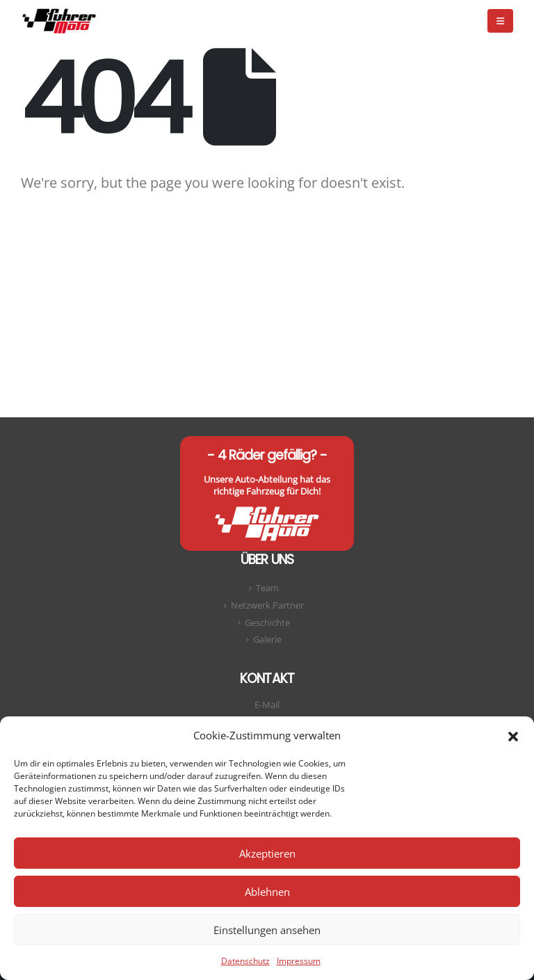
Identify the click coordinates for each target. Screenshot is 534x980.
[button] (513, 735)
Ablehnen (267, 892)
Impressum (299, 961)
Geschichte (267, 623)
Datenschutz (245, 961)
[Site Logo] (59, 21)
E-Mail (267, 705)
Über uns (267, 560)
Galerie (267, 640)
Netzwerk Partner (267, 605)
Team (267, 588)
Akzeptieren (267, 853)
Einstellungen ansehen (267, 930)
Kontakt (267, 678)
